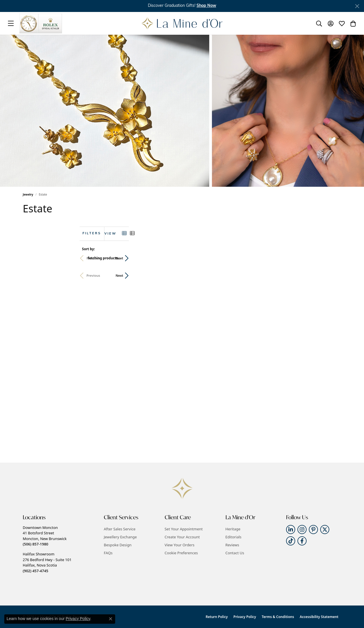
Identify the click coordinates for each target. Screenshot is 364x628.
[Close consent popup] (111, 619)
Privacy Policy (245, 617)
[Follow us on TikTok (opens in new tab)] (291, 541)
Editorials (234, 537)
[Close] (357, 6)
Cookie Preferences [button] (181, 553)
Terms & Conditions (278, 617)
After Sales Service (120, 529)
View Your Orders (180, 545)
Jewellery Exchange (120, 537)
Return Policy (217, 617)
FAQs (108, 553)
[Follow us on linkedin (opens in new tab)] (291, 530)
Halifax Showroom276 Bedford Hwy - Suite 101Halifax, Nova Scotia (47, 562)
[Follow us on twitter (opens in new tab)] (325, 530)
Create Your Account (182, 537)
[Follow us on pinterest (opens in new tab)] (313, 530)
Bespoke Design (118, 545)
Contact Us (235, 553)
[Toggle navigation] (11, 23)
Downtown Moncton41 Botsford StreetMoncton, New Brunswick (45, 536)
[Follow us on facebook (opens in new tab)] (302, 541)
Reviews (232, 545)
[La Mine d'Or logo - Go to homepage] (182, 23)
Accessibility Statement (319, 617)
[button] (206, 6)
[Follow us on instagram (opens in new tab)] (302, 530)
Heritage (233, 529)
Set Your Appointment (184, 529)
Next (332, 258)
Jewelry (28, 194)
